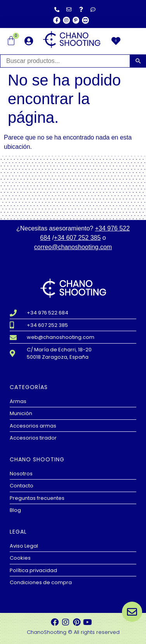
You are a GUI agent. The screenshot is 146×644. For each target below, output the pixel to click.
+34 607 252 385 (77, 238)
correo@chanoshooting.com (73, 247)
